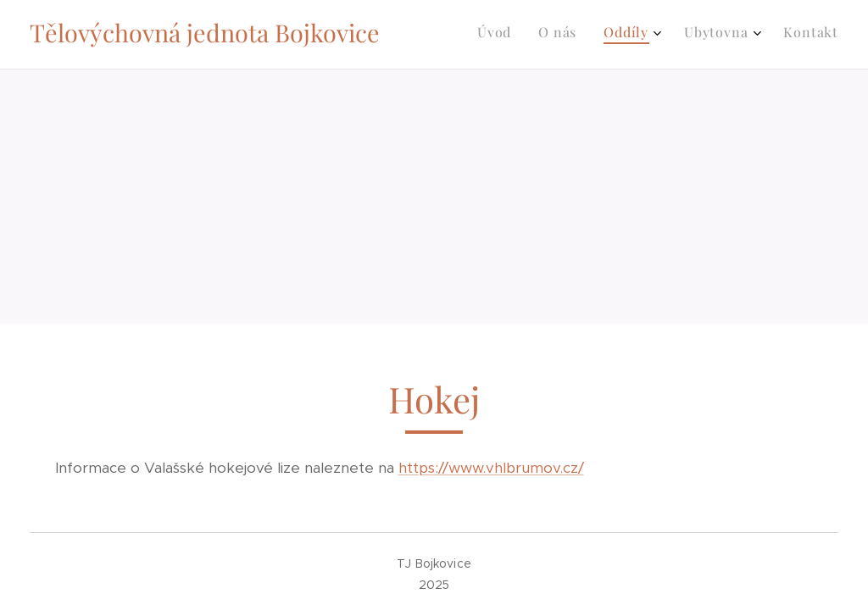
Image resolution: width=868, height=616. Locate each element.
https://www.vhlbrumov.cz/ (491, 468)
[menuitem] (718, 35)
